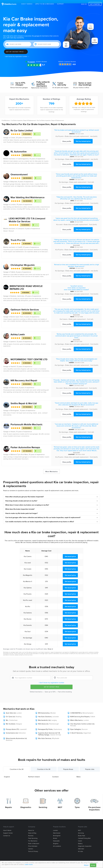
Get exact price (70, 553)
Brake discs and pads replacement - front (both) (82, 200)
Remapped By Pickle (45, 726)
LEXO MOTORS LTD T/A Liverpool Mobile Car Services (27, 217)
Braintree (9, 737)
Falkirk (13, 269)
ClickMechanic (6, 117)
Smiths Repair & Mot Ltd (24, 400)
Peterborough (54, 720)
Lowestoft (23, 726)
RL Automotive (19, 148)
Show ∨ (50, 646)
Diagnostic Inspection (85, 843)
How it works (7, 827)
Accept (93, 865)
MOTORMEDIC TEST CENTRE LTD (29, 356)
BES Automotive (44, 709)
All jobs (81, 848)
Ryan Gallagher (76, 726)
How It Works (27, 4)
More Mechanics (51, 468)
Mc (7, 717)
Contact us (7, 832)
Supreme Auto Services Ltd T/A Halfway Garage (49, 730)
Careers (31, 845)
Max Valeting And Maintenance (28, 194)
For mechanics (33, 837)
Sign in (84, 4)
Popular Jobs (90, 766)
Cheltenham (13, 717)
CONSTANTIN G (76, 709)
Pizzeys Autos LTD (12, 726)
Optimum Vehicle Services (25, 306)
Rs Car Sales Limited (22, 127)
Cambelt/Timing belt (84, 835)
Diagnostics (26, 804)
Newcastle (56, 837)
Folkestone (14, 384)
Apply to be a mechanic (45, 4)
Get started (95, 4)
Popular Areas (68, 766)
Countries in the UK (17, 766)
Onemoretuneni (19, 171)
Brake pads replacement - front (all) (82, 179)
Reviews (41, 58)
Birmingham (57, 832)
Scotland (55, 773)
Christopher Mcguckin (23, 262)
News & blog (32, 830)
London (13, 201)
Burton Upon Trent (17, 313)
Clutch (80, 837)
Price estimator (33, 843)
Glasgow (19, 720)
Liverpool (21, 225)
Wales (79, 773)
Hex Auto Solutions (45, 713)
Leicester (56, 713)
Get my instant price (83, 138)
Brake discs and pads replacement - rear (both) (81, 133)
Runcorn (85, 726)
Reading (19, 713)
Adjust (86, 865)
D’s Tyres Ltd (10, 713)
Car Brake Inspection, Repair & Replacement (23, 117)
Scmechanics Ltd (12, 729)
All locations (57, 843)
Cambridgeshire (23, 155)
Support (61, 4)
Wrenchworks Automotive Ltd (16, 735)
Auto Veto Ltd (11, 709)
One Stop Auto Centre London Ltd (82, 720)
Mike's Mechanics (76, 717)
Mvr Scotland (11, 720)
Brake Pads (82, 832)
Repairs (9, 804)
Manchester (57, 830)
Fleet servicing (33, 835)
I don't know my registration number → (17, 53)
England (7, 773)
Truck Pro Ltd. (18, 237)
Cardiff (20, 244)
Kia (57, 133)
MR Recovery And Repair (24, 377)
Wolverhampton (88, 709)
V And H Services (76, 729)
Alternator (81, 845)
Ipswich (13, 338)
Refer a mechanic (34, 840)
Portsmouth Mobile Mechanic (27, 421)
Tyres (77, 804)
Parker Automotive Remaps (25, 444)
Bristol (55, 835)
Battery (80, 840)
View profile (67, 138)
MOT (60, 804)
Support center (8, 830)
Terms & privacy (33, 848)
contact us (22, 651)
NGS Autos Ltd (43, 720)
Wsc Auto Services (45, 735)
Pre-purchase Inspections (94, 805)
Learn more (29, 864)
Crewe (13, 134)
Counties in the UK (44, 766)
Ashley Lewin (18, 331)
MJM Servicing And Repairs (80, 713)
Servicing (43, 804)
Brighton (56, 840)
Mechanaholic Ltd (44, 717)
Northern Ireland (34, 773)
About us (31, 827)
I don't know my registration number (52, 679)
